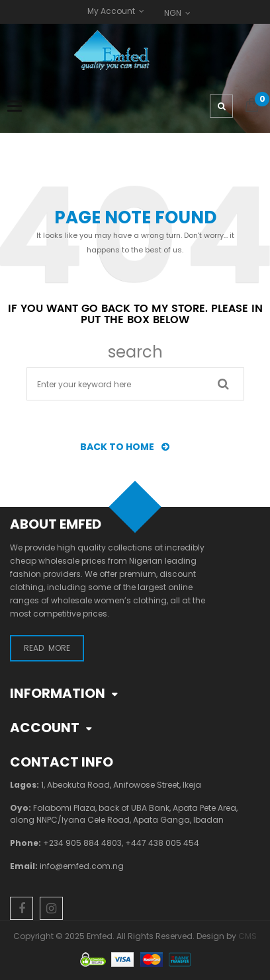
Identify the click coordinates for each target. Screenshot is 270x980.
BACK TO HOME (128, 447)
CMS (247, 936)
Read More (47, 648)
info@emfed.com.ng (82, 866)
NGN (173, 13)
